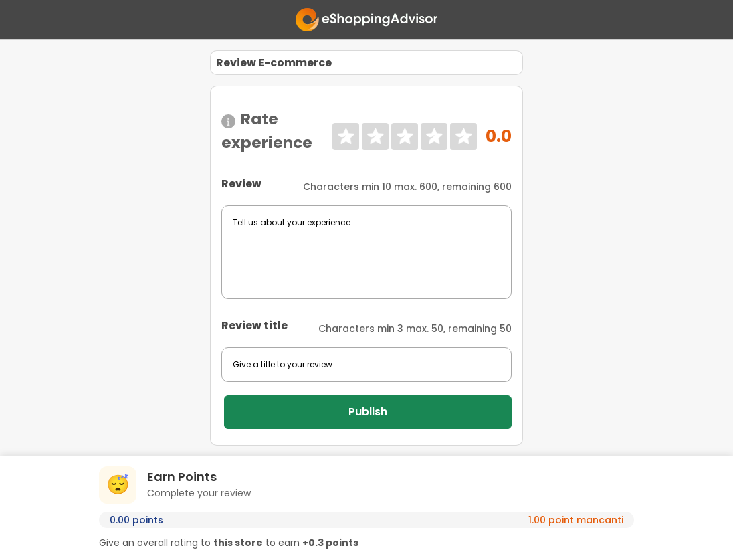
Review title (254, 325)
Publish (368, 412)
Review (241, 184)
